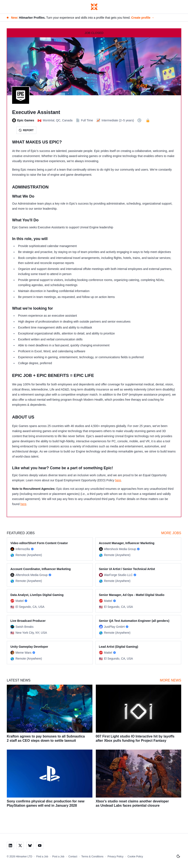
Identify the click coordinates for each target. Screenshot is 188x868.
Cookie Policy (135, 857)
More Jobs (171, 533)
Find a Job (42, 857)
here (118, 480)
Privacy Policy (115, 857)
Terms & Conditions (92, 857)
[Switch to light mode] (178, 856)
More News (171, 680)
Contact (73, 857)
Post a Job (58, 857)
